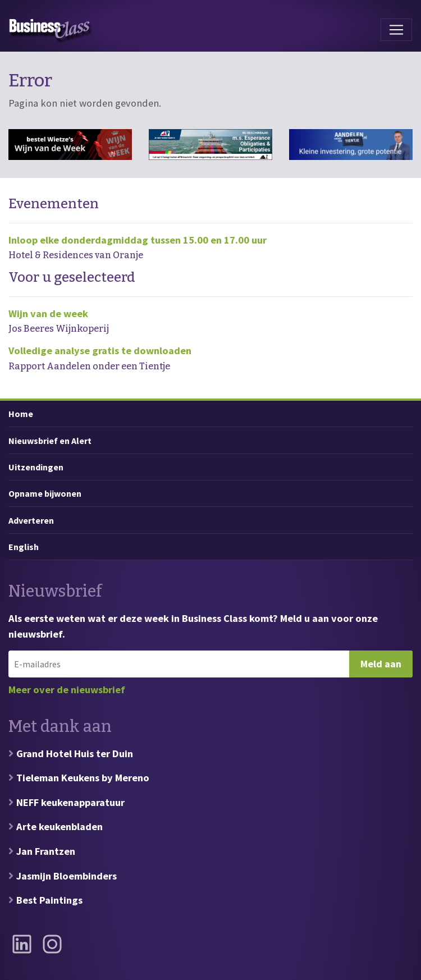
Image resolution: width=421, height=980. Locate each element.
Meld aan (381, 664)
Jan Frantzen (46, 851)
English (24, 547)
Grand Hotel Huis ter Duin (75, 754)
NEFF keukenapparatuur (70, 802)
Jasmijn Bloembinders (67, 876)
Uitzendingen (36, 467)
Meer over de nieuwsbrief (67, 690)
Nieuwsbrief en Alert (50, 441)
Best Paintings (49, 900)
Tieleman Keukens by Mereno (83, 778)
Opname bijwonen (45, 493)
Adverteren (31, 520)
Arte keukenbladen (60, 826)
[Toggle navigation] (396, 30)
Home (21, 414)
